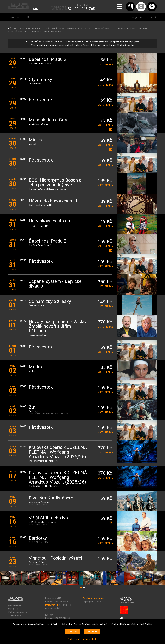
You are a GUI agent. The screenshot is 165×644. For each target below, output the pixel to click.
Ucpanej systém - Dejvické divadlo (55, 284)
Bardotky (38, 538)
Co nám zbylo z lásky (50, 301)
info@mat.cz (52, 605)
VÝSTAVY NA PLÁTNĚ (124, 29)
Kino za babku (34, 29)
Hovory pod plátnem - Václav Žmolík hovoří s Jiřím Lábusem (58, 326)
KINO (37, 9)
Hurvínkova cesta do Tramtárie (49, 223)
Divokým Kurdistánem (51, 498)
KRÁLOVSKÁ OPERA (55, 29)
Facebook (87, 598)
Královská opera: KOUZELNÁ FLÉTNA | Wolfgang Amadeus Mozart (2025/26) (58, 452)
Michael (37, 140)
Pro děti (19, 29)
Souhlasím (92, 632)
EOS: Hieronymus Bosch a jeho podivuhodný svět (55, 183)
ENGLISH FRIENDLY (53, 31)
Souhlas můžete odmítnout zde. (82, 639)
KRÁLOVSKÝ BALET (77, 29)
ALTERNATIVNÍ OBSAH (100, 29)
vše (10, 29)
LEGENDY (142, 29)
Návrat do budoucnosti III (54, 201)
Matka (35, 367)
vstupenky (105, 64)
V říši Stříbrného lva (48, 518)
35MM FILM (36, 31)
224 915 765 (85, 9)
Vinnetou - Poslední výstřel (55, 558)
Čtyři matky (40, 80)
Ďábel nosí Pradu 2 (48, 60)
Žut (32, 407)
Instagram (99, 598)
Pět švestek (41, 100)
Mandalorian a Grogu (50, 120)
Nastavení (73, 632)
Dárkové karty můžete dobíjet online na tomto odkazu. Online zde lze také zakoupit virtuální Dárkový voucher (82, 45)
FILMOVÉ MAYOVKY (18, 31)
